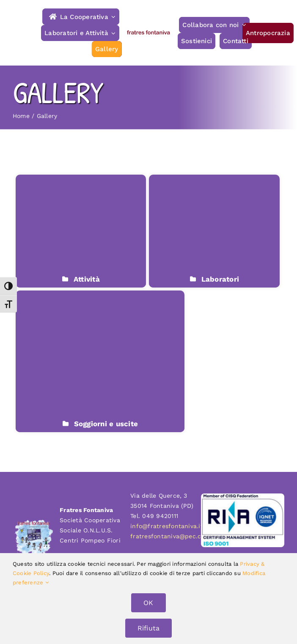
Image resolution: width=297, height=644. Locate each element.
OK (148, 603)
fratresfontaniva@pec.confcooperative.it (191, 536)
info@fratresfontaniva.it (167, 526)
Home (21, 116)
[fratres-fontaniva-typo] (149, 33)
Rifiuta (149, 628)
